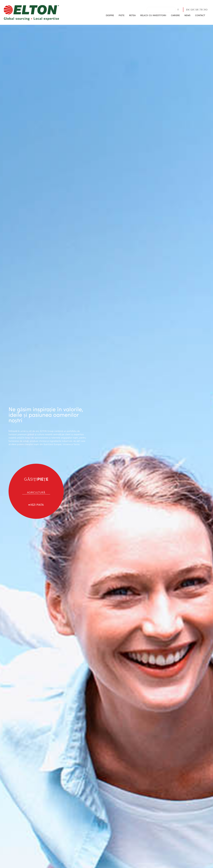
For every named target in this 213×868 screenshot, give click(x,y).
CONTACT (200, 15)
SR (197, 10)
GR (192, 10)
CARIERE (175, 15)
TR (201, 10)
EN (188, 10)
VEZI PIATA (37, 504)
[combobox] (161, 10)
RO (206, 10)
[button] (110, 15)
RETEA (132, 15)
